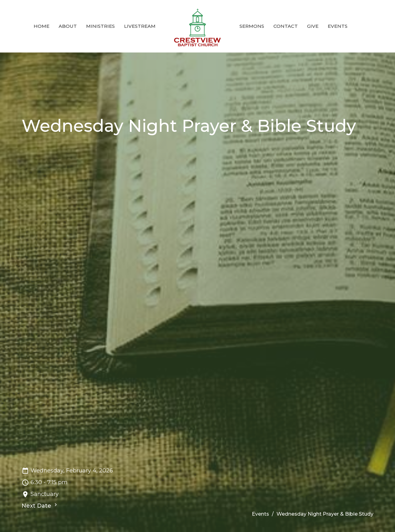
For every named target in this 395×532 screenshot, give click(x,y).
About (68, 26)
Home (42, 26)
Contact (286, 26)
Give (313, 26)
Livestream (140, 26)
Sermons (252, 26)
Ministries (100, 26)
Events (338, 26)
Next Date (40, 505)
